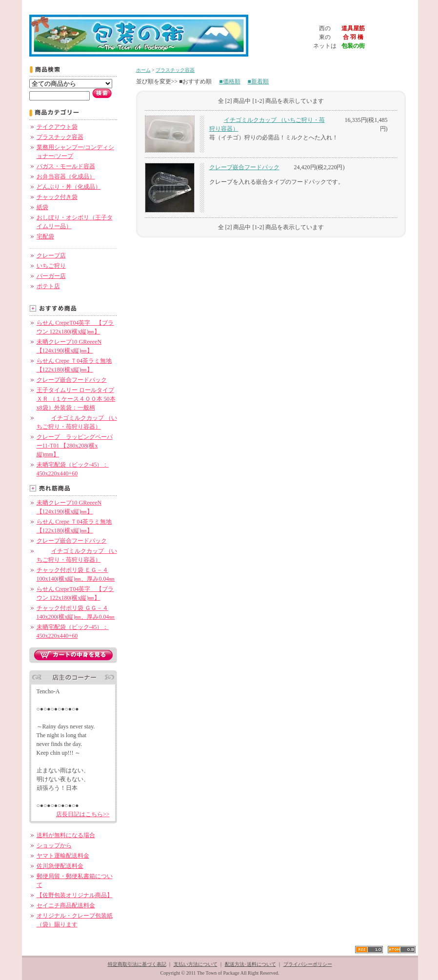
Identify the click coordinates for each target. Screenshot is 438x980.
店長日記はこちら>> (83, 814)
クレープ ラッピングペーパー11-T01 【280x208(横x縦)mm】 (75, 446)
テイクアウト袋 (57, 127)
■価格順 (229, 81)
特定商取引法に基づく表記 (137, 964)
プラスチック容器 (60, 137)
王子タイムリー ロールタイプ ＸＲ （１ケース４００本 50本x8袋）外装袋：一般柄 (76, 399)
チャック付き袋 (57, 197)
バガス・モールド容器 (66, 166)
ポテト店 (48, 286)
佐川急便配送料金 (60, 866)
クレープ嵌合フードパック (72, 380)
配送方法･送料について (250, 964)
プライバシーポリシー (308, 964)
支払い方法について (196, 964)
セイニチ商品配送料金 (66, 905)
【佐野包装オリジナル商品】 (75, 895)
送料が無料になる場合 (66, 835)
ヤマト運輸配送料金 (63, 856)
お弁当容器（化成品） (66, 176)
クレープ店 (51, 255)
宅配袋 (45, 236)
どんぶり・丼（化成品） (69, 187)
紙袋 (42, 207)
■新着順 (258, 81)
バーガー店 (51, 276)
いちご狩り (51, 266)
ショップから (54, 845)
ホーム (143, 70)
